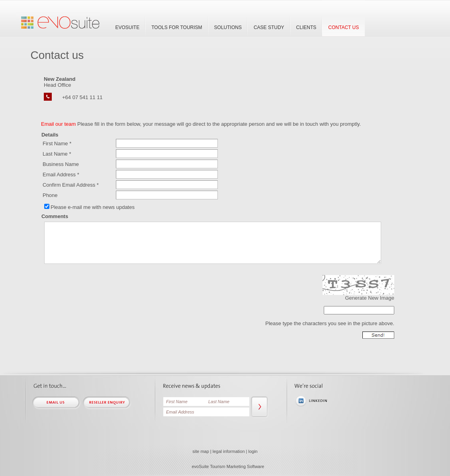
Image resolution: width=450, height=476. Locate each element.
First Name (55, 143)
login (253, 451)
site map (201, 451)
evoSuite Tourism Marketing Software (228, 466)
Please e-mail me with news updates (93, 207)
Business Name (61, 164)
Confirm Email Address (69, 185)
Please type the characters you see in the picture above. (330, 323)
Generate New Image (370, 298)
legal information (229, 451)
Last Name (55, 154)
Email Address (59, 175)
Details (50, 135)
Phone (50, 195)
